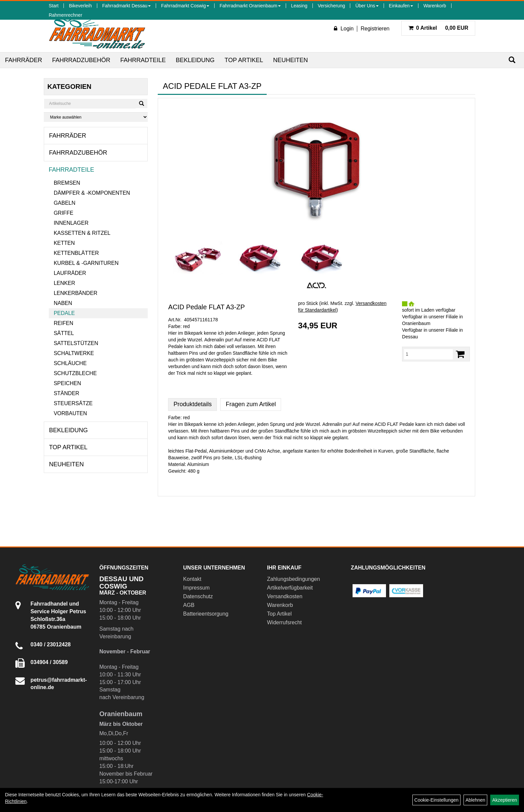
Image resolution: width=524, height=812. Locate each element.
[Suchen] (512, 60)
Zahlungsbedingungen (293, 579)
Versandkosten (285, 596)
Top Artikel (244, 60)
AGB (189, 605)
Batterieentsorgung (206, 614)
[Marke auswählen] (96, 117)
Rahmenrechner (65, 15)
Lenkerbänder (76, 293)
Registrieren (375, 29)
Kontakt (192, 579)
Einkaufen (401, 6)
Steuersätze (73, 403)
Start (54, 6)
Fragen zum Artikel (251, 404)
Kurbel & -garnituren (86, 263)
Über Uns (367, 6)
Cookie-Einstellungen (436, 800)
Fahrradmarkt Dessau (126, 6)
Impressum (196, 588)
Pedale (64, 313)
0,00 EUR (438, 28)
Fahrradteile (143, 60)
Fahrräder (24, 60)
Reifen (64, 323)
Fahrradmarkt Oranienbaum (250, 6)
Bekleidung (195, 60)
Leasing (299, 6)
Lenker (64, 283)
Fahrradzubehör (81, 60)
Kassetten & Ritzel (82, 233)
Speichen (68, 383)
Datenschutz (198, 596)
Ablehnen (475, 800)
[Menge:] (428, 354)
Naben (63, 303)
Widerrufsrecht (284, 622)
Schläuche (70, 363)
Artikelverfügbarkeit (290, 588)
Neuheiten (290, 60)
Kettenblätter (76, 253)
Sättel (64, 333)
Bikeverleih (80, 6)
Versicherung (332, 6)
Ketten (64, 243)
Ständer (67, 393)
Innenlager (71, 223)
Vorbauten (71, 413)
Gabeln (65, 203)
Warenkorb (435, 6)
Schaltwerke (74, 353)
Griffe (64, 213)
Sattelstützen (76, 343)
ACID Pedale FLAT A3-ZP (206, 307)
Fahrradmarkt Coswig (185, 6)
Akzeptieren (505, 800)
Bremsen (67, 183)
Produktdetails (192, 404)
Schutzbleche (75, 373)
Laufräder (70, 273)
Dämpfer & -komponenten (92, 193)
